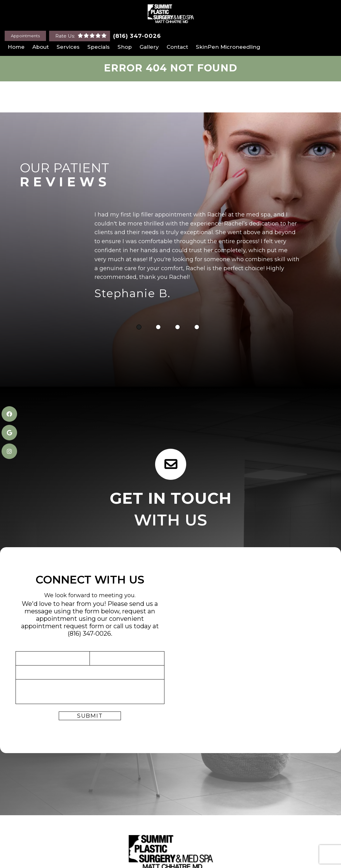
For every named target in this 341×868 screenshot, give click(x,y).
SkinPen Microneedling (228, 47)
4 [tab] (197, 328)
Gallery (149, 47)
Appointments (25, 36)
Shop (125, 47)
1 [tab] (139, 328)
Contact (177, 47)
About (41, 47)
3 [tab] (177, 328)
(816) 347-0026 (137, 36)
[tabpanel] (197, 257)
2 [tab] (158, 328)
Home (16, 47)
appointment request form (63, 627)
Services (68, 47)
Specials (99, 47)
